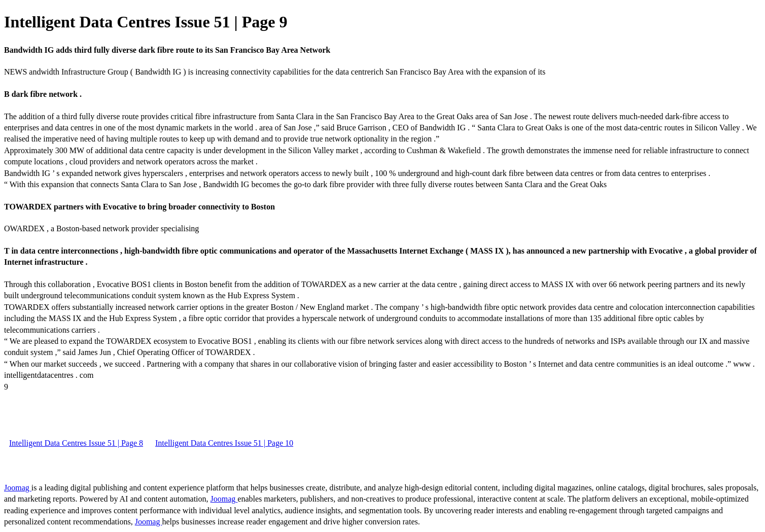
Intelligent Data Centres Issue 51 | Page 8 (76, 443)
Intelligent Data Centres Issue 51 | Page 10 (224, 443)
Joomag (18, 488)
